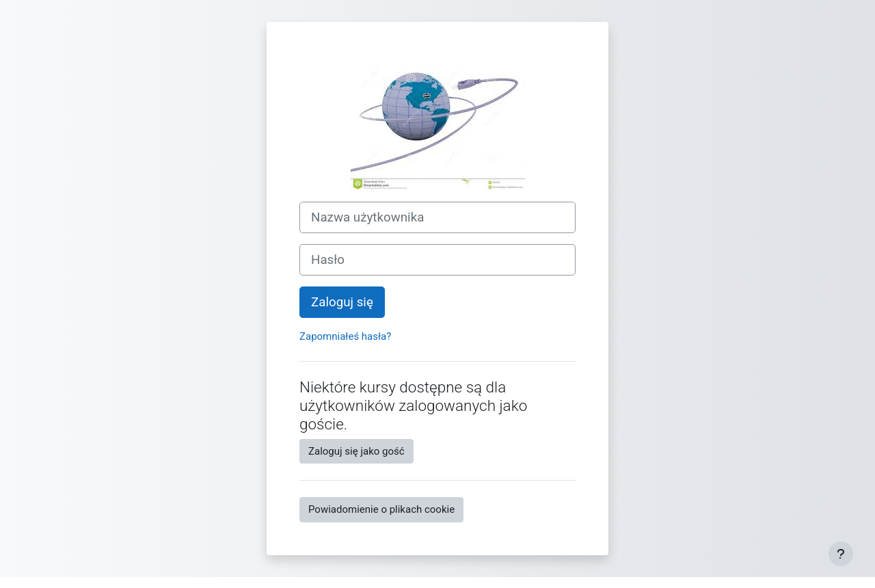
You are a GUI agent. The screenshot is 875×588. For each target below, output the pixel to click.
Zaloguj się (342, 302)
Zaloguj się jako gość (356, 451)
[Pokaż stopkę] (841, 554)
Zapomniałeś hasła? (345, 336)
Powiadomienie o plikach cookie (381, 509)
